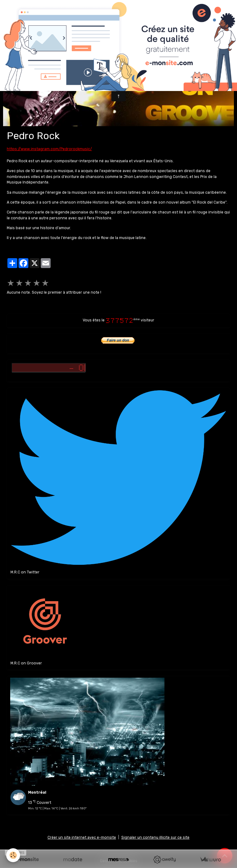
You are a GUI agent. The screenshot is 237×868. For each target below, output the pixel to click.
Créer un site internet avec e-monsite (82, 837)
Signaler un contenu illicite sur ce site (155, 837)
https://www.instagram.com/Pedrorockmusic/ (49, 149)
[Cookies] (13, 855)
